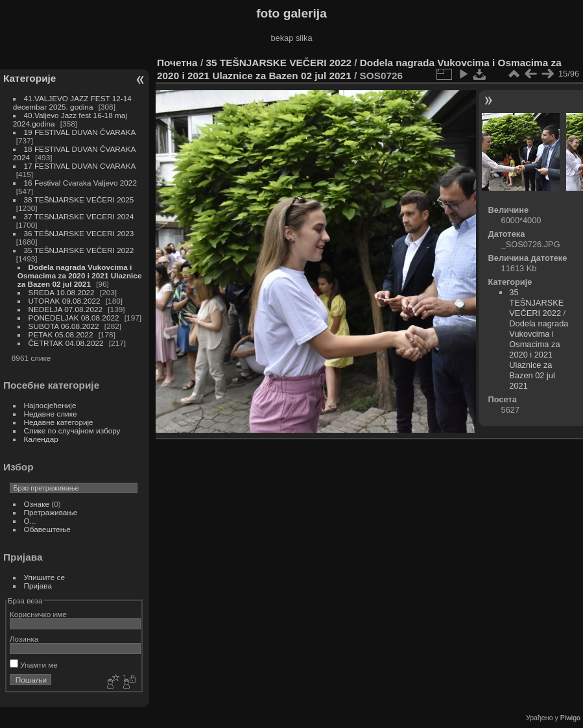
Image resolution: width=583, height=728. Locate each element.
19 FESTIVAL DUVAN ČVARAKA (80, 132)
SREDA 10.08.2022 (62, 292)
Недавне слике (51, 414)
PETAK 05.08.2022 (61, 334)
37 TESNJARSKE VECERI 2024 (79, 216)
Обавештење (47, 529)
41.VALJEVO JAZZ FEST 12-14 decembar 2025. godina (72, 103)
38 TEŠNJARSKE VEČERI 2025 (79, 200)
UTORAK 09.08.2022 (65, 301)
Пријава (38, 586)
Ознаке (37, 504)
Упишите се (44, 577)
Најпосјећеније (50, 405)
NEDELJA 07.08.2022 (65, 309)
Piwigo (570, 718)
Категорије (30, 78)
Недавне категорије (59, 422)
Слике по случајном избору (72, 431)
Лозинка (24, 639)
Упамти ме (34, 665)
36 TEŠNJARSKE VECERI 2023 (79, 233)
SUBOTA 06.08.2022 (64, 326)
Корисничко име (38, 614)
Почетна (177, 63)
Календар (41, 439)
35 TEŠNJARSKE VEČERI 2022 (79, 250)
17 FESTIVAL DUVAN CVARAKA (80, 166)
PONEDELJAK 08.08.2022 (74, 318)
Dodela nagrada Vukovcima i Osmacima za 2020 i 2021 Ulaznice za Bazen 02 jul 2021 (80, 275)
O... (30, 521)
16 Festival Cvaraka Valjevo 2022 (80, 183)
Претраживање (51, 512)
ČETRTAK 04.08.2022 (66, 343)
